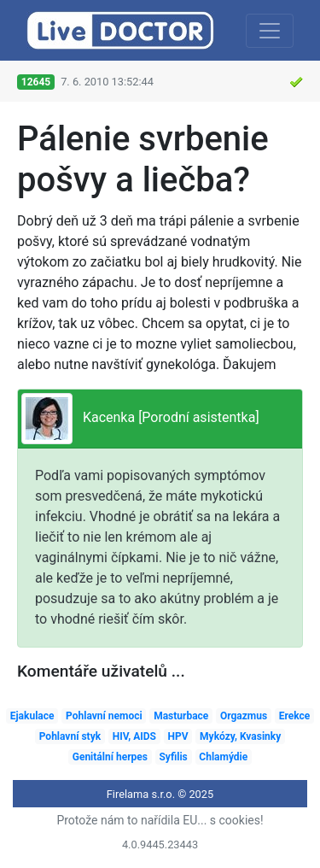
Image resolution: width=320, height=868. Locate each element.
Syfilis (173, 757)
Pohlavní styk (70, 736)
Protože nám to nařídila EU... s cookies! (160, 820)
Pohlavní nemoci (104, 716)
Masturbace (181, 716)
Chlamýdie (223, 757)
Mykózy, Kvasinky (240, 736)
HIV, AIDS (134, 736)
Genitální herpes (110, 757)
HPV (177, 736)
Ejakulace (32, 716)
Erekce (295, 716)
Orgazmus (244, 716)
